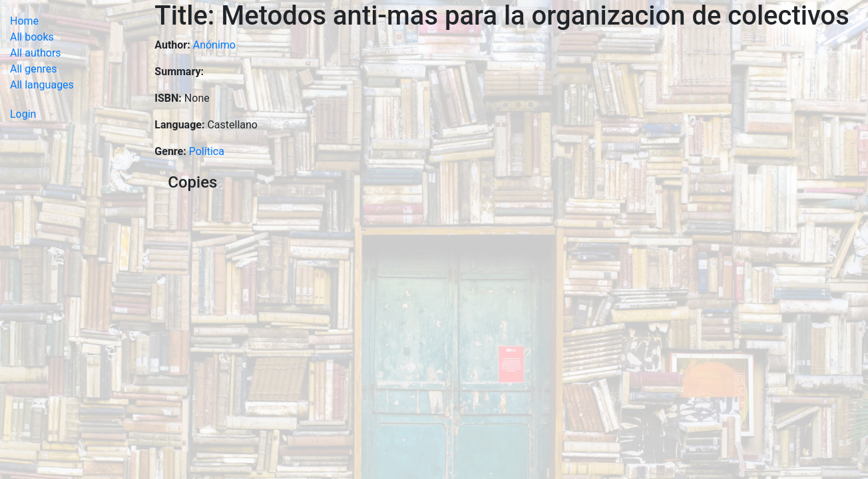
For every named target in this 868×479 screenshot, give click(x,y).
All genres (34, 69)
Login (23, 114)
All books (32, 37)
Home (24, 21)
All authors (36, 53)
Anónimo (214, 45)
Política (207, 151)
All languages (42, 85)
